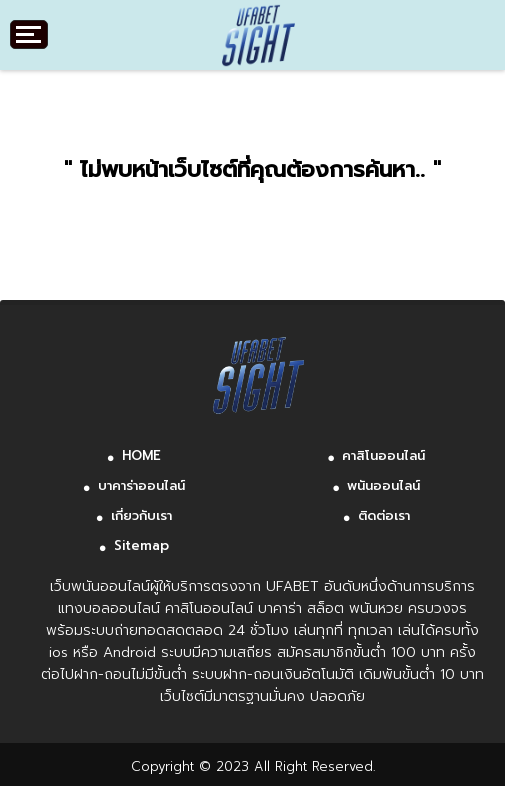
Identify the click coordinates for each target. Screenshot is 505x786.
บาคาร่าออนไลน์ (141, 485)
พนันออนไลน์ (383, 485)
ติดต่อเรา (384, 515)
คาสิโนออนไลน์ (383, 455)
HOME (141, 455)
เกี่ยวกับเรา (141, 515)
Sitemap (141, 545)
